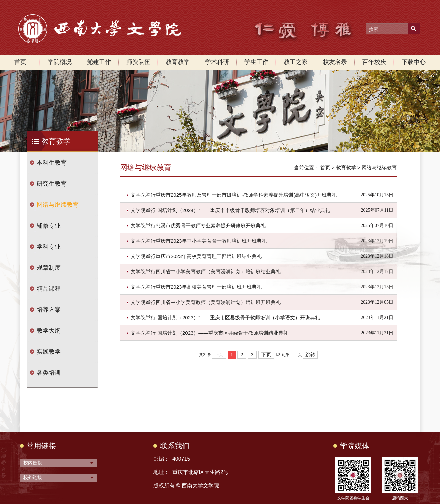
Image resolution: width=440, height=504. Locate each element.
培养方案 (49, 310)
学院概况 (60, 62)
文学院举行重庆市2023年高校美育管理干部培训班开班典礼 (196, 287)
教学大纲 (49, 331)
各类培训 (49, 373)
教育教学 (178, 62)
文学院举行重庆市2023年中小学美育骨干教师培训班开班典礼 (199, 241)
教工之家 (296, 62)
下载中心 (414, 62)
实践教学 (49, 352)
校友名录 (335, 62)
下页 (266, 354)
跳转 (310, 354)
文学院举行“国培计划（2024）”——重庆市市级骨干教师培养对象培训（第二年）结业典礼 (230, 210)
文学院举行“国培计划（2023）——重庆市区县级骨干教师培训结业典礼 (209, 333)
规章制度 (49, 268)
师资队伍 (138, 62)
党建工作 (99, 62)
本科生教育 (52, 163)
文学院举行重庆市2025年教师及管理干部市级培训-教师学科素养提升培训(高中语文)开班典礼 (234, 195)
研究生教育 (52, 184)
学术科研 (217, 62)
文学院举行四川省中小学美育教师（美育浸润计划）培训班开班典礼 (206, 302)
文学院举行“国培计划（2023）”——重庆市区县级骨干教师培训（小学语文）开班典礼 (225, 317)
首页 (20, 62)
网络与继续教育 (58, 205)
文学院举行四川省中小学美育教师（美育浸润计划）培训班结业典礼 (206, 271)
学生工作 (256, 62)
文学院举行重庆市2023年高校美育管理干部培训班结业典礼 (196, 256)
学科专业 (49, 247)
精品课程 (49, 289)
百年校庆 (374, 62)
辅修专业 (49, 226)
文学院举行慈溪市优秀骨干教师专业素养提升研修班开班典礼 (198, 225)
